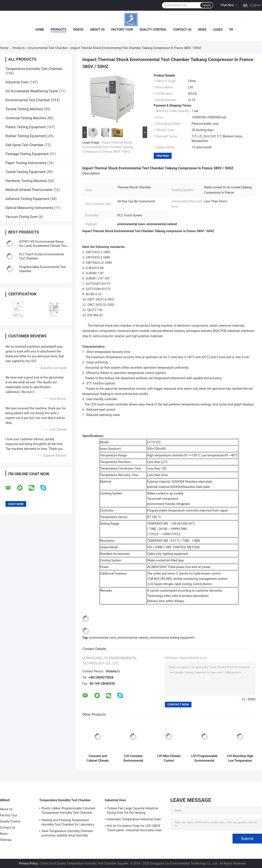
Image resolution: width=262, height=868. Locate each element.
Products (59, 30)
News (202, 30)
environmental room (103, 638)
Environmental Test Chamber (48, 48)
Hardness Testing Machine (26, 181)
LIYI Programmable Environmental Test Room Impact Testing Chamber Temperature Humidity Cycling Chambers (204, 758)
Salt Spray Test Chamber (24, 145)
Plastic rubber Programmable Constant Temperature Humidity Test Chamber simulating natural (68, 811)
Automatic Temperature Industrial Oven (134, 819)
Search (207, 5)
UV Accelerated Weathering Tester (32, 91)
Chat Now (227, 5)
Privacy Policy (28, 863)
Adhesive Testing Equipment (27, 199)
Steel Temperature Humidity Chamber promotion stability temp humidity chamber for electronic (67, 834)
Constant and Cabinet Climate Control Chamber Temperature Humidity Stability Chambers (98, 758)
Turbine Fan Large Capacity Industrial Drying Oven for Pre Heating (133, 810)
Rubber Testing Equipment (26, 136)
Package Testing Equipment (27, 154)
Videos (78, 30)
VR (231, 30)
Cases (218, 30)
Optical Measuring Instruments (29, 208)
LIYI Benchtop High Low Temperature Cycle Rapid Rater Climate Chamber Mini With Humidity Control (240, 758)
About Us (97, 30)
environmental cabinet (133, 638)
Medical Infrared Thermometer (29, 190)
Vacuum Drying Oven (22, 217)
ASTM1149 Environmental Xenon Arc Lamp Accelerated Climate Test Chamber (43, 246)
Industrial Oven (17, 82)
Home (40, 30)
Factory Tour (122, 30)
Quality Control (153, 30)
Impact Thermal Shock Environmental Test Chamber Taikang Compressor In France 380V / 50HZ (108, 147)
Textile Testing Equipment (25, 172)
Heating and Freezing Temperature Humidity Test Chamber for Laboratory (68, 822)
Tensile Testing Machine (24, 109)
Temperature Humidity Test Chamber (34, 69)
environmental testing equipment (172, 638)
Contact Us (182, 30)
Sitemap (6, 840)
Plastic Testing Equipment (26, 127)
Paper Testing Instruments (26, 163)
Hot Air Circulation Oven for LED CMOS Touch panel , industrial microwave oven (134, 828)
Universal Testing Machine (26, 118)
